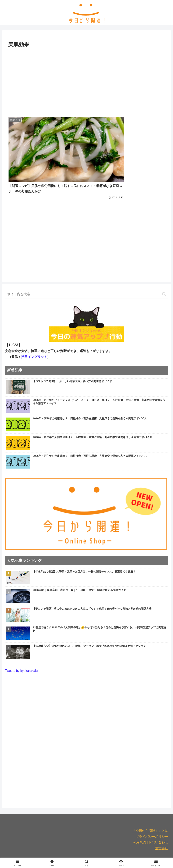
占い (89, 845)
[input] (86, 271)
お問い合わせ (158, 819)
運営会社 (162, 825)
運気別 (100, 845)
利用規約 (139, 819)
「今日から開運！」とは (150, 808)
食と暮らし (41, 845)
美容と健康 (59, 845)
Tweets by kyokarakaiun (22, 648)
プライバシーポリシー (152, 813)
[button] (164, 271)
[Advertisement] (86, 80)
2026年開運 (132, 845)
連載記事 (115, 845)
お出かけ (76, 845)
